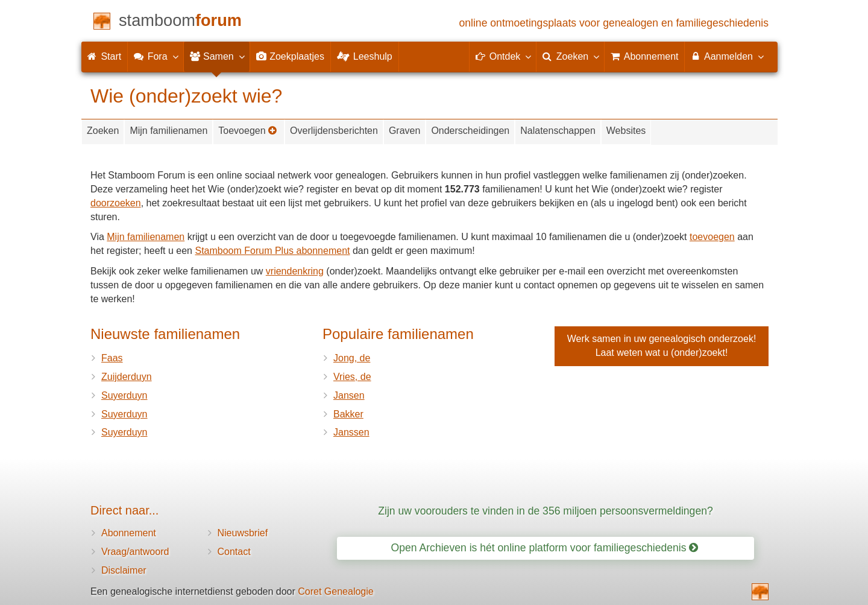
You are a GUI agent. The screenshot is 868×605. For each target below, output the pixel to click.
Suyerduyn (124, 395)
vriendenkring (295, 271)
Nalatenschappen (558, 131)
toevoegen (712, 237)
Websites (626, 131)
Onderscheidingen (470, 131)
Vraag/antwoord (135, 552)
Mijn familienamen (168, 131)
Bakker (348, 414)
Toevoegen (248, 131)
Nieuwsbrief (243, 533)
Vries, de (352, 377)
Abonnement (129, 533)
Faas (112, 358)
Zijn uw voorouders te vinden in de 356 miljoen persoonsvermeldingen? (546, 511)
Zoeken (103, 131)
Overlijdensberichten (334, 131)
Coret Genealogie (335, 591)
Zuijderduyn (127, 377)
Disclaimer (124, 570)
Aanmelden (727, 56)
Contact (234, 552)
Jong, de (352, 358)
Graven (404, 131)
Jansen (349, 395)
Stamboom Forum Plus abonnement (272, 251)
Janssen (351, 432)
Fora (155, 56)
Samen (217, 56)
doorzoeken (116, 203)
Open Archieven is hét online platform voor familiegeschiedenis (545, 548)
